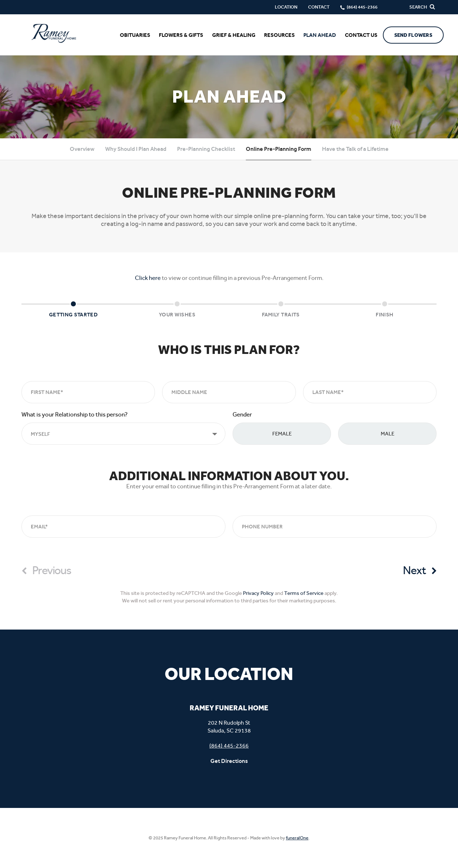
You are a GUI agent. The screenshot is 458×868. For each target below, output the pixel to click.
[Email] (123, 527)
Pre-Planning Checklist (206, 149)
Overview (82, 149)
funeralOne (297, 838)
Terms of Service (304, 593)
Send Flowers (413, 35)
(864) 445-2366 (229, 746)
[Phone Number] (335, 527)
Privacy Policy (258, 593)
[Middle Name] (229, 392)
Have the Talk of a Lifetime (355, 149)
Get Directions (229, 761)
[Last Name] (370, 392)
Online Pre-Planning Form (279, 149)
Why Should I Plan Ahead (136, 149)
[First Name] (88, 392)
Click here (148, 278)
